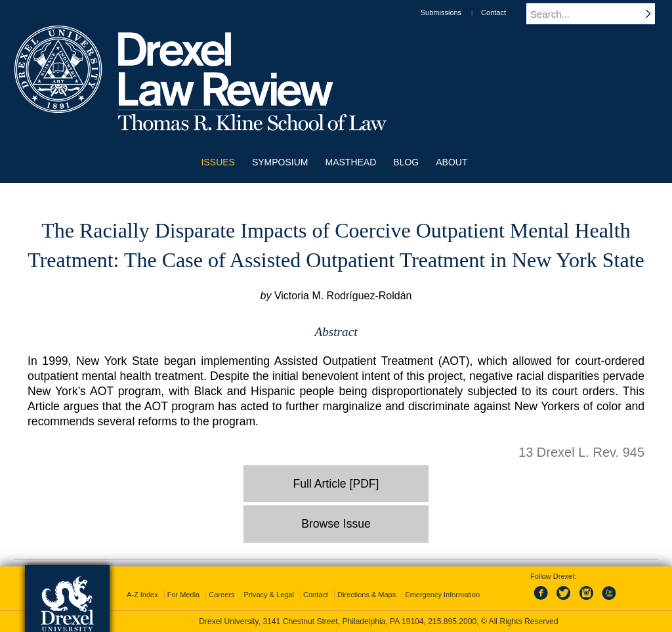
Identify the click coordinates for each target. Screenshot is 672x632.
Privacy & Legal (269, 595)
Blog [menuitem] (406, 162)
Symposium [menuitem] (280, 162)
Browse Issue (336, 524)
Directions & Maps (367, 595)
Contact (506, 12)
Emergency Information (442, 595)
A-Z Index (142, 595)
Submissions (453, 12)
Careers (221, 595)
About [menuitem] (451, 162)
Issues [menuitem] (218, 162)
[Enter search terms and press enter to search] (598, 14)
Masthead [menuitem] (351, 162)
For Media (184, 595)
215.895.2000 (452, 621)
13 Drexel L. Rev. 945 (581, 452)
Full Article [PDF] (336, 484)
